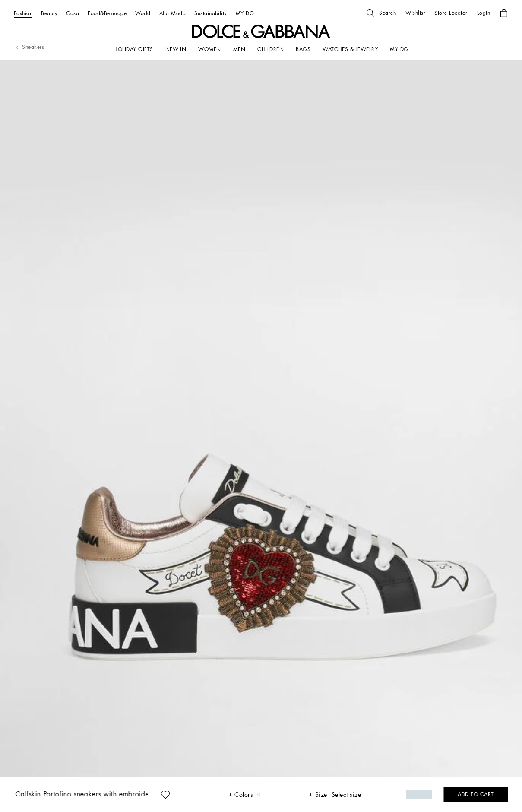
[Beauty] (49, 13)
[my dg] (399, 49)
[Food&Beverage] (107, 13)
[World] (143, 13)
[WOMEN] (209, 49)
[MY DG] (245, 13)
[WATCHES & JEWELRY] (350, 49)
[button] (381, 13)
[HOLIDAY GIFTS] (133, 49)
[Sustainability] (211, 13)
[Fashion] (23, 13)
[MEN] (239, 49)
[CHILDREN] (270, 49)
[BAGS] (303, 49)
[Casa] (73, 13)
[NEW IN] (176, 49)
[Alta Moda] (172, 13)
